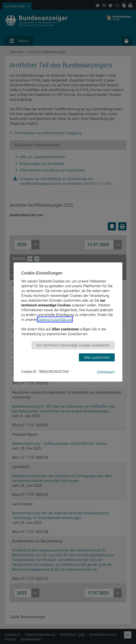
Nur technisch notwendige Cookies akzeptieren (73, 345)
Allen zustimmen (97, 357)
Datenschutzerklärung (55, 320)
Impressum (106, 372)
